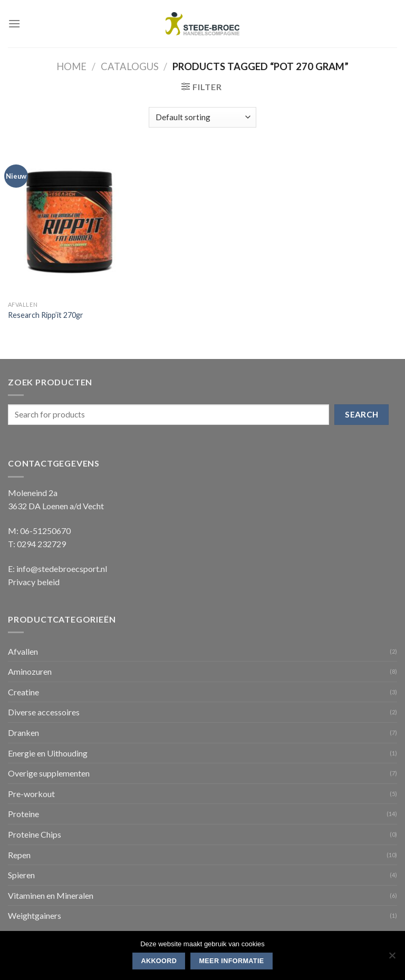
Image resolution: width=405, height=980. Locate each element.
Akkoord (159, 961)
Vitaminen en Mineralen (51, 895)
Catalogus (130, 66)
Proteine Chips (35, 834)
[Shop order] (202, 117)
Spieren (21, 875)
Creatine (23, 692)
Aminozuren (30, 671)
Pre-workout (31, 794)
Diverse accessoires (44, 712)
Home (71, 66)
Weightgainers (35, 915)
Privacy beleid (34, 582)
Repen (19, 855)
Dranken (23, 732)
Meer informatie (231, 961)
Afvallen (23, 651)
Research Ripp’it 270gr (46, 315)
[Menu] (14, 23)
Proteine (23, 814)
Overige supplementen (49, 773)
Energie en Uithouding (48, 753)
